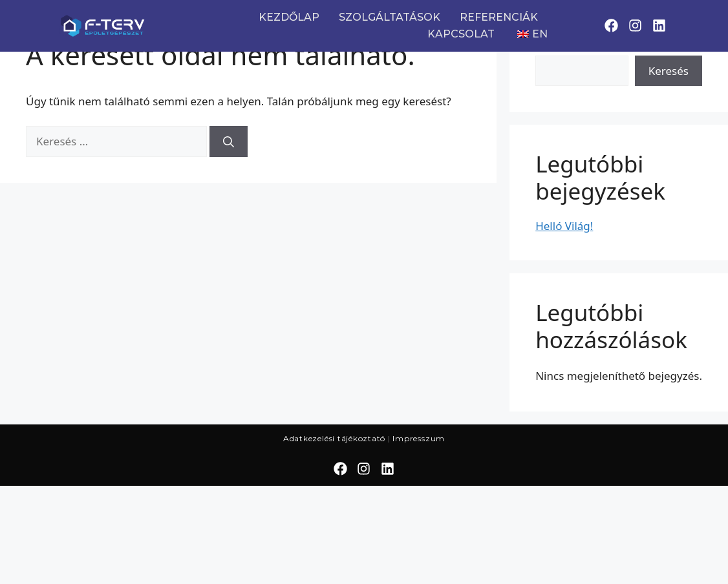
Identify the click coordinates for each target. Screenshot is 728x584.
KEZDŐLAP (289, 17)
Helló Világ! (564, 226)
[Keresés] (229, 141)
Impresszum (419, 438)
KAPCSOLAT (461, 34)
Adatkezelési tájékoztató (334, 438)
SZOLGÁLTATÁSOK (390, 17)
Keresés (669, 71)
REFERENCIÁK (499, 17)
